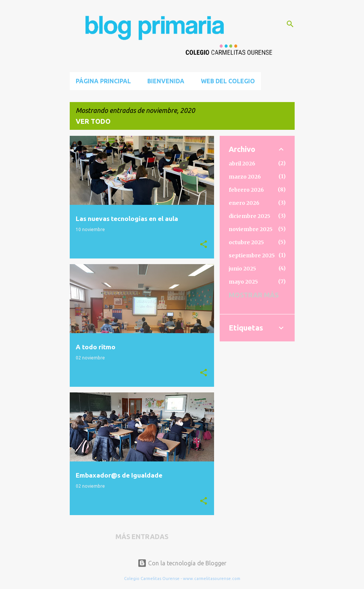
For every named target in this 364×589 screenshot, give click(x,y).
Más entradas (142, 536)
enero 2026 (244, 203)
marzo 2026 (245, 177)
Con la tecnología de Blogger (182, 563)
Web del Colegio (228, 81)
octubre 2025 (246, 242)
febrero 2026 (246, 190)
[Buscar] (290, 24)
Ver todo (93, 121)
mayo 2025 (243, 282)
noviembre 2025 (251, 229)
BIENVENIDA (166, 81)
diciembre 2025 (249, 216)
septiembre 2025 (252, 255)
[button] (204, 245)
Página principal (103, 81)
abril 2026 (242, 164)
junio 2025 (242, 269)
